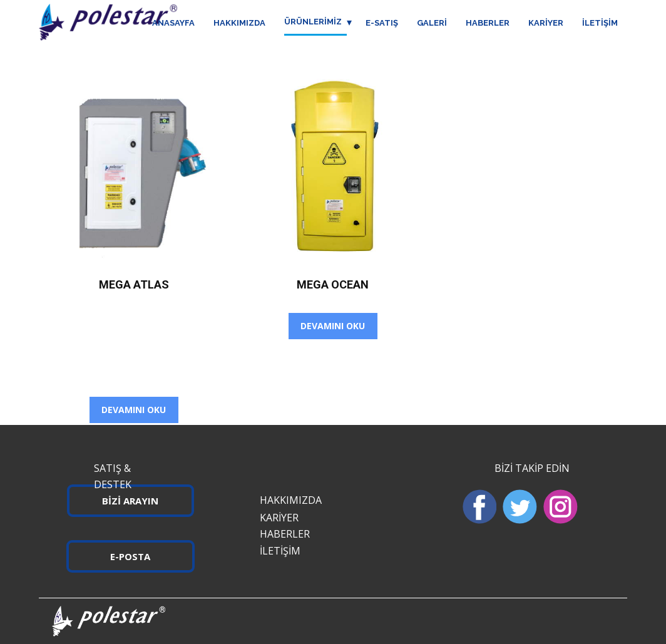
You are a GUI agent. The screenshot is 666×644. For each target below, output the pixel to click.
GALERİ (432, 23)
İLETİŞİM (600, 23)
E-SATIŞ (382, 23)
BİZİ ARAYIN (130, 501)
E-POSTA (130, 556)
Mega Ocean (333, 284)
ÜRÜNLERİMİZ (313, 22)
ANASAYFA (173, 23)
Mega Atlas (134, 284)
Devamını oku (134, 410)
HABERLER (488, 23)
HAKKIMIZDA (239, 23)
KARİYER (546, 23)
